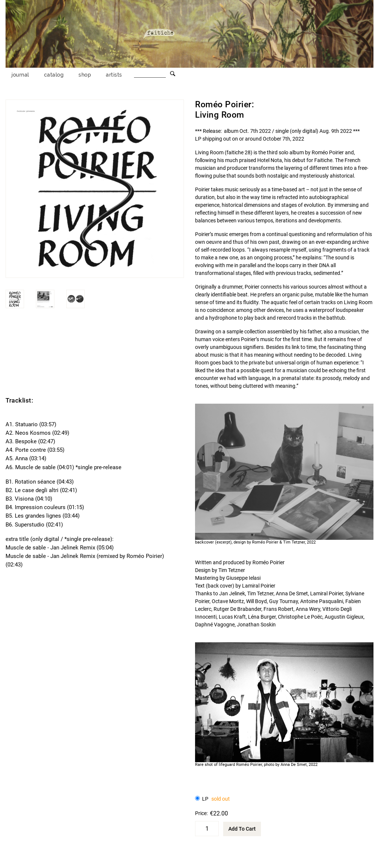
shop (85, 75)
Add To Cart (242, 829)
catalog (54, 75)
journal (20, 75)
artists (114, 75)
